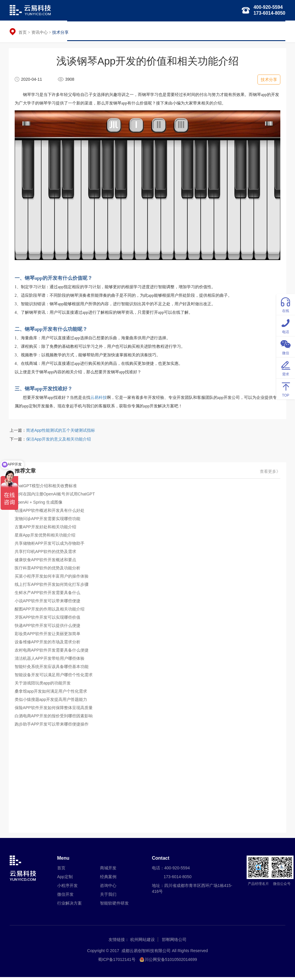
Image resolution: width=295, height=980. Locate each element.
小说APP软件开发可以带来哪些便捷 (48, 603)
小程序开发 (124, 31)
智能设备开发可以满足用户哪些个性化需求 (55, 677)
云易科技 (99, 399)
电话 (286, 325)
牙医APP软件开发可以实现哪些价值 (48, 619)
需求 (286, 368)
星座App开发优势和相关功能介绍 (46, 537)
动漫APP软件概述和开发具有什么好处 (50, 512)
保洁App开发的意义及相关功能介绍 (59, 441)
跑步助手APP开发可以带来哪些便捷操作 (52, 726)
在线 (286, 304)
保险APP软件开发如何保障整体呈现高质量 (55, 710)
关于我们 (273, 31)
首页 (76, 31)
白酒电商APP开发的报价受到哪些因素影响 (55, 718)
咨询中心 (108, 888)
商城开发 (108, 871)
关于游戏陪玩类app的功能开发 (44, 685)
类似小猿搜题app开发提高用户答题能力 (52, 701)
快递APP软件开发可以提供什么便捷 (48, 628)
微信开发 (151, 31)
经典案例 (247, 31)
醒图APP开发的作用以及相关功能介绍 (50, 611)
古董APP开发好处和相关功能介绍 (46, 529)
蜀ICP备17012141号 (117, 962)
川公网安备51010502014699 (171, 962)
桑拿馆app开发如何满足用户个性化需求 (52, 693)
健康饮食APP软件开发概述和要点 (46, 562)
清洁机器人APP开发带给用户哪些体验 (50, 660)
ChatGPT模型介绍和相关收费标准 (47, 488)
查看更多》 (269, 474)
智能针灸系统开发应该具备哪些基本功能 (52, 669)
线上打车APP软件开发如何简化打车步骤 (52, 586)
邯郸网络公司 (174, 942)
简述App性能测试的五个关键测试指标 (61, 432)
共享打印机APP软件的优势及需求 (46, 554)
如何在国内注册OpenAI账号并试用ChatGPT (56, 496)
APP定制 (97, 31)
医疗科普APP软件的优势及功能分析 (48, 570)
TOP (286, 389)
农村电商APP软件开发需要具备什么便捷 (52, 652)
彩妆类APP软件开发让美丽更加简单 (48, 636)
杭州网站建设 (143, 942)
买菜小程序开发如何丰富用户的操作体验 (52, 578)
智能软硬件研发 (216, 31)
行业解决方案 (181, 31)
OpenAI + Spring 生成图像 (40, 504)
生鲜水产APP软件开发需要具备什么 (48, 595)
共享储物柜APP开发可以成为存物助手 (50, 545)
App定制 (65, 880)
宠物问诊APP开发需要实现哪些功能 (48, 521)
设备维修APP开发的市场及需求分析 (48, 644)
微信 (286, 346)
